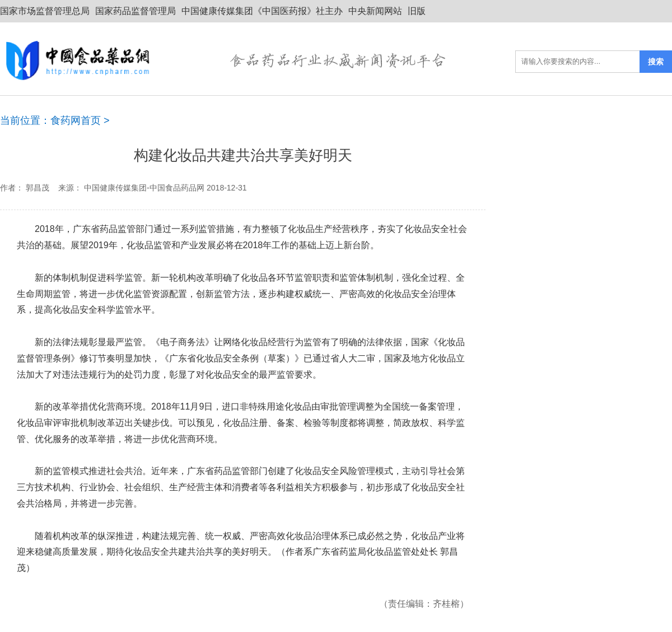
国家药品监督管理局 (136, 11)
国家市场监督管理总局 (45, 11)
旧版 (417, 11)
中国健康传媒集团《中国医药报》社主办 (262, 11)
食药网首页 (76, 120)
